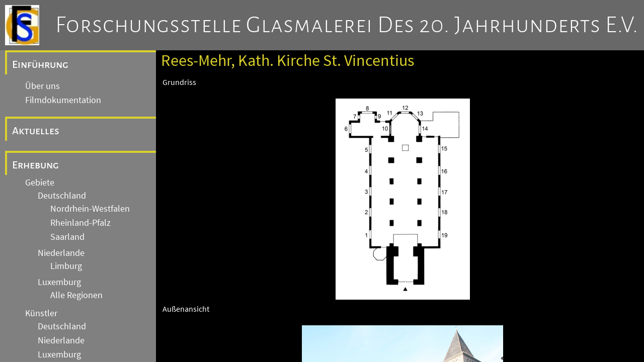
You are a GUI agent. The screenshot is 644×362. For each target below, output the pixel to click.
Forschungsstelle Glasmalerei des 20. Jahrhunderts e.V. (347, 25)
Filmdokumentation (63, 100)
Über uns (43, 86)
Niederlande (61, 253)
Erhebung (35, 165)
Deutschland (62, 196)
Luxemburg (59, 282)
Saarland (67, 237)
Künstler (41, 313)
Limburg (66, 266)
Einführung (40, 64)
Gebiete (40, 183)
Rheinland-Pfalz (80, 223)
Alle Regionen (76, 295)
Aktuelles (36, 131)
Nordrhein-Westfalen (90, 209)
